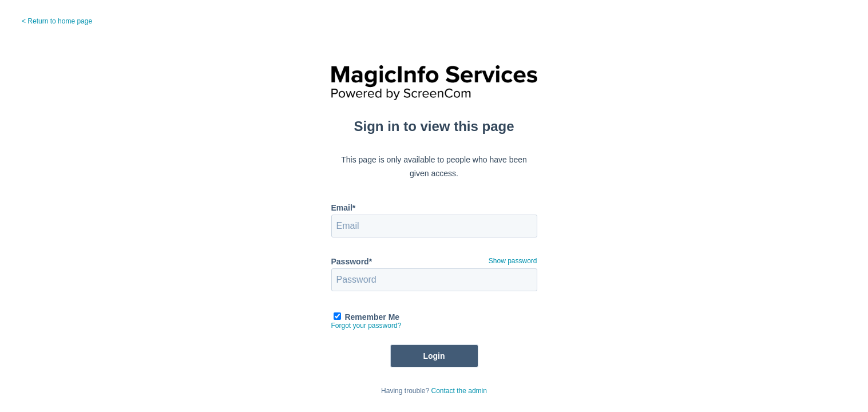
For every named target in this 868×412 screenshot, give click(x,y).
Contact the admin (459, 391)
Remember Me (372, 317)
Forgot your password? (366, 326)
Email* (344, 208)
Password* (352, 262)
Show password (513, 261)
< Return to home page (57, 21)
